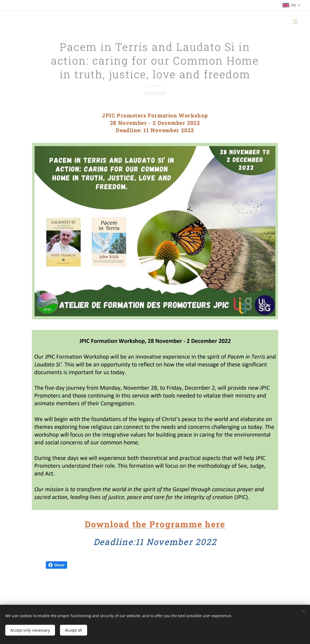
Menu (295, 22)
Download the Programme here (155, 524)
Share (56, 565)
